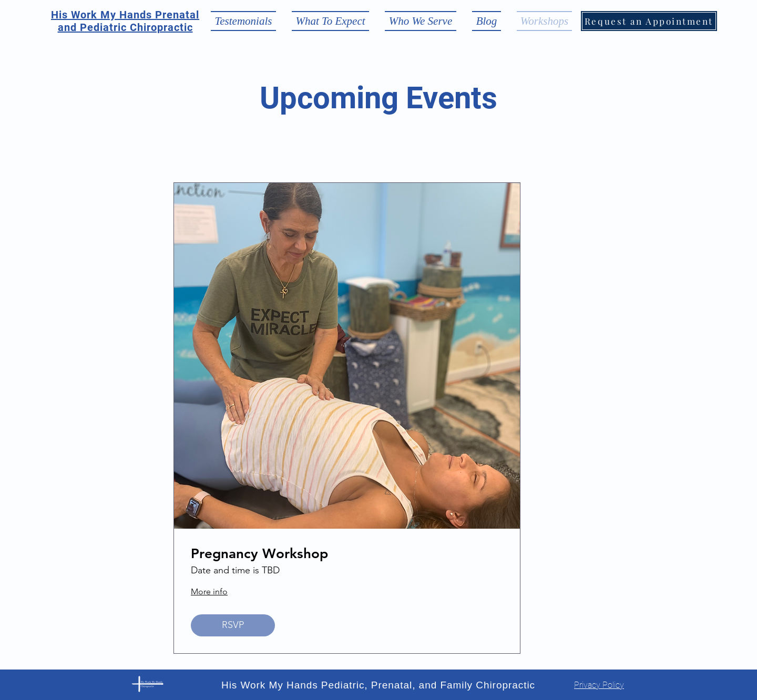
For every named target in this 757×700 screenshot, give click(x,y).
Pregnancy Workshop (259, 554)
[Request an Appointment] (649, 21)
